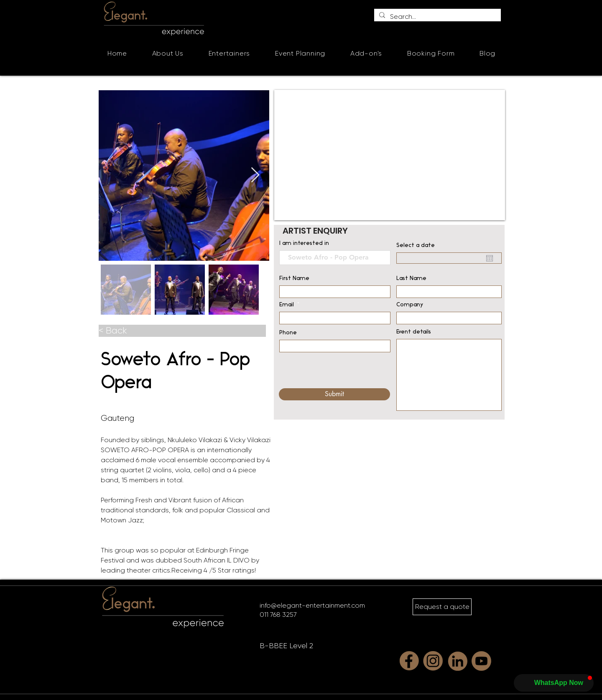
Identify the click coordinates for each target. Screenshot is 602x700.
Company (410, 305)
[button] (229, 53)
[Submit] (334, 394)
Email (287, 305)
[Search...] (437, 17)
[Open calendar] (490, 258)
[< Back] (182, 331)
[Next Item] (255, 175)
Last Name (411, 279)
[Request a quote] (442, 607)
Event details (414, 332)
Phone (288, 333)
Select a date (416, 246)
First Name (294, 279)
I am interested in (304, 244)
